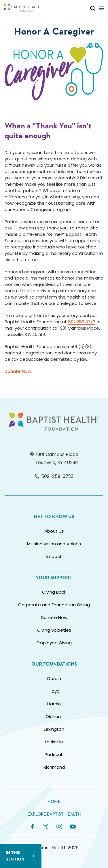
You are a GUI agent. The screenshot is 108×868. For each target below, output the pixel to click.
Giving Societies (54, 630)
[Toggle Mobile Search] (93, 8)
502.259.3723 (82, 322)
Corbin (54, 678)
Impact (54, 556)
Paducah (54, 754)
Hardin (54, 704)
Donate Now (18, 371)
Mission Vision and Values (54, 544)
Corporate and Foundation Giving (54, 605)
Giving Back (54, 592)
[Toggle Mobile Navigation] (101, 8)
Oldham (54, 716)
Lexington (54, 729)
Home (54, 802)
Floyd (54, 691)
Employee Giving (54, 643)
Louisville (54, 742)
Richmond (54, 767)
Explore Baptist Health (54, 814)
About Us (54, 531)
